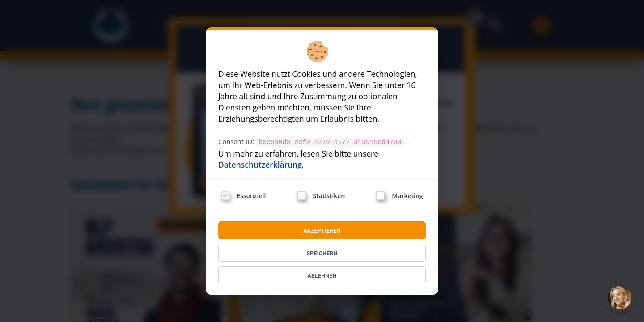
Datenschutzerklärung (260, 164)
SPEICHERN (322, 253)
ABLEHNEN (322, 275)
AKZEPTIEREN (322, 230)
